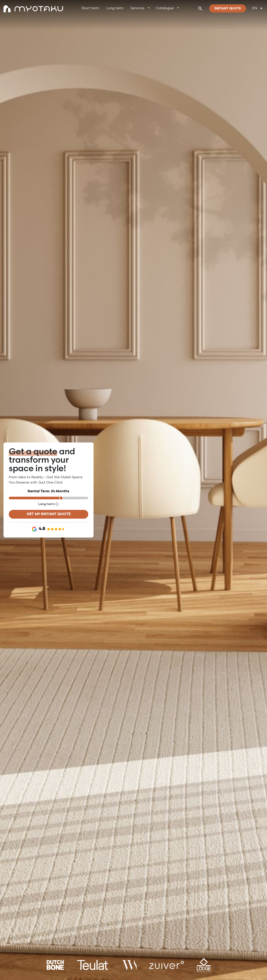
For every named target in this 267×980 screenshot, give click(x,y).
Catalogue (165, 8)
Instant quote (228, 8)
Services (137, 8)
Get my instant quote (49, 514)
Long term (115, 8)
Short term (90, 8)
